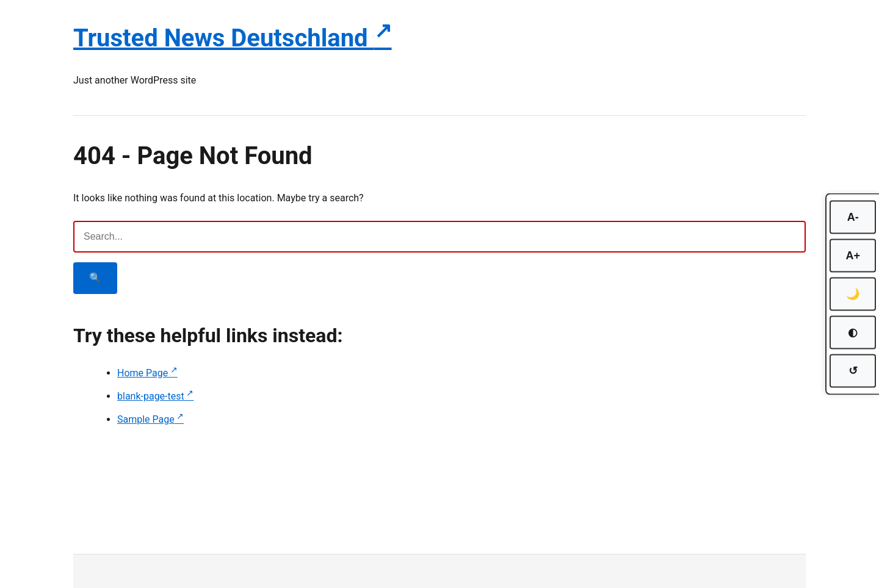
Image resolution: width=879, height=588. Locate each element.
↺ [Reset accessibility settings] (853, 371)
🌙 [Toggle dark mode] (853, 294)
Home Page (143, 373)
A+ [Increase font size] (853, 256)
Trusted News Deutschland (224, 38)
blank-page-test (151, 396)
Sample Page (146, 419)
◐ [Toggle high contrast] (853, 332)
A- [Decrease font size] (853, 217)
